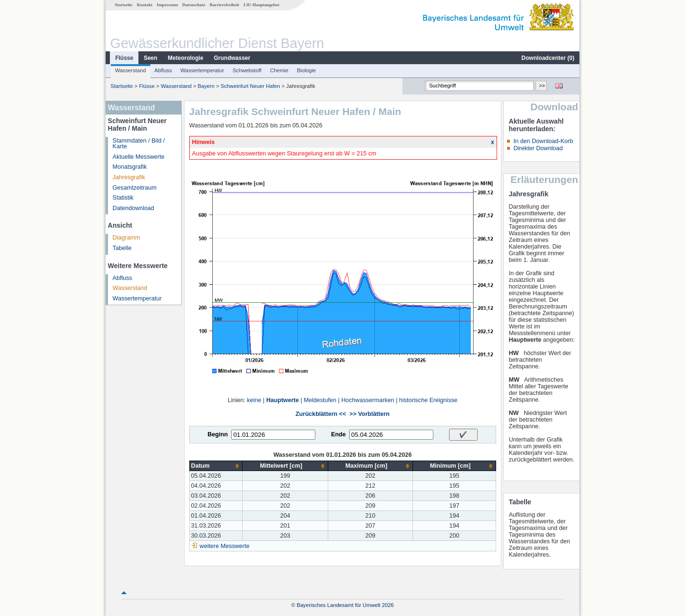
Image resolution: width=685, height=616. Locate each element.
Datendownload (134, 208)
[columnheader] (216, 466)
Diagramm (127, 238)
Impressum (167, 5)
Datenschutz (194, 5)
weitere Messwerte (225, 546)
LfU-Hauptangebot (261, 5)
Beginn (218, 434)
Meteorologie (186, 58)
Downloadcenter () (548, 58)
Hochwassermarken (367, 400)
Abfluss (163, 70)
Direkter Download (538, 148)
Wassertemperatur (202, 70)
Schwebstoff (247, 70)
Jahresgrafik (129, 177)
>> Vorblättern (370, 414)
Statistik (123, 198)
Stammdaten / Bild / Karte (139, 144)
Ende (338, 434)
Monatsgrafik (130, 167)
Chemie (279, 70)
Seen (151, 58)
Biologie (306, 70)
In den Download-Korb (543, 141)
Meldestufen (320, 400)
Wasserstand (131, 70)
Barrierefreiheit (225, 5)
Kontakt (145, 5)
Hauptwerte (283, 400)
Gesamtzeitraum (135, 188)
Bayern (206, 86)
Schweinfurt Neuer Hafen (250, 86)
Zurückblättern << (321, 414)
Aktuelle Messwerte (139, 157)
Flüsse (124, 58)
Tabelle (122, 248)
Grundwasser (232, 58)
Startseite (123, 5)
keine (254, 400)
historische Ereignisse (428, 400)
